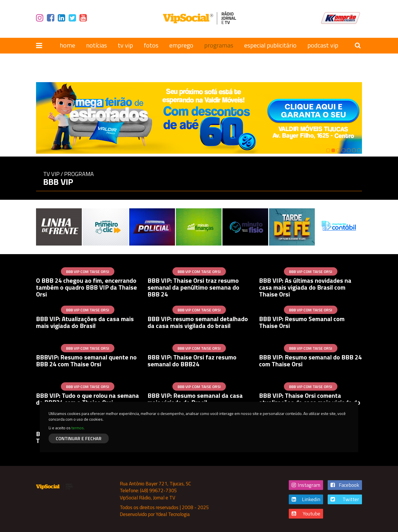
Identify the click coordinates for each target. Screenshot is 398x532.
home (67, 45)
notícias (96, 45)
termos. (78, 428)
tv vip (125, 45)
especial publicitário (270, 45)
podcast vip (323, 45)
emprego (181, 45)
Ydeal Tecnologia (173, 514)
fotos (151, 45)
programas (219, 45)
